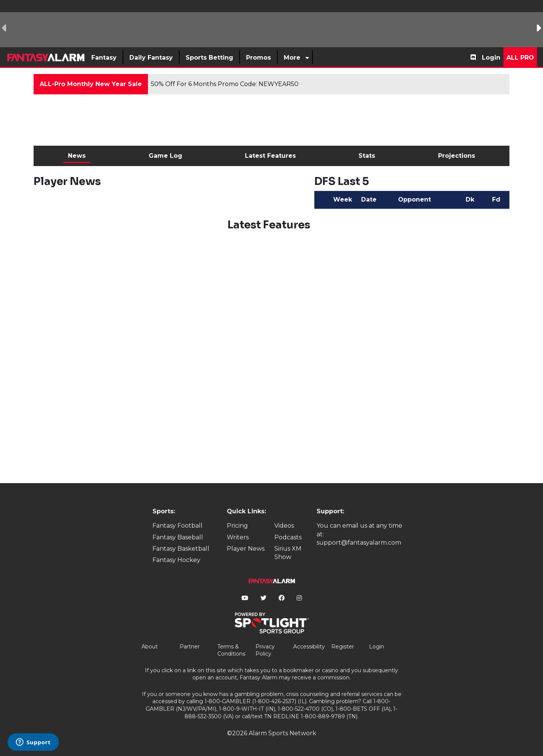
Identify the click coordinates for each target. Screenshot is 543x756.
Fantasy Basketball (181, 549)
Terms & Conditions (231, 650)
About (150, 647)
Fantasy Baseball (178, 537)
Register (343, 647)
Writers (238, 537)
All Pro (520, 58)
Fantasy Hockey (176, 560)
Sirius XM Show (288, 553)
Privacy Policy (265, 650)
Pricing (237, 526)
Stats (367, 156)
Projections (457, 156)
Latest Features (270, 156)
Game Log (165, 156)
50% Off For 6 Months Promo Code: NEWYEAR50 (225, 84)
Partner (190, 647)
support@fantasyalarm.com (359, 543)
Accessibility (309, 647)
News (77, 156)
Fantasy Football (178, 526)
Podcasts (288, 537)
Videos (284, 526)
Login (491, 58)
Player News (246, 549)
